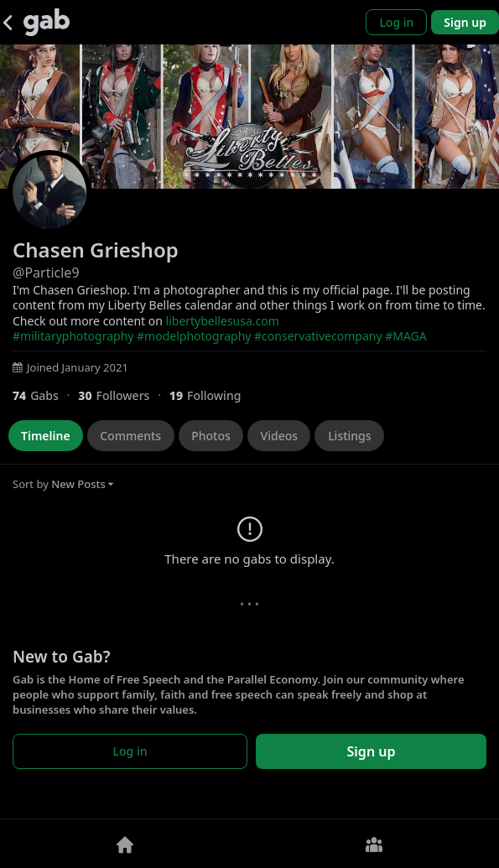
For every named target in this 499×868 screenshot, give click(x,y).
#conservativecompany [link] (318, 336)
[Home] (125, 844)
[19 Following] (212, 395)
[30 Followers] (124, 395)
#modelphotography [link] (194, 336)
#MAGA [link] (406, 336)
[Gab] (47, 22)
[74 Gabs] (45, 395)
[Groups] (375, 844)
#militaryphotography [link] (73, 336)
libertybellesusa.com (223, 321)
